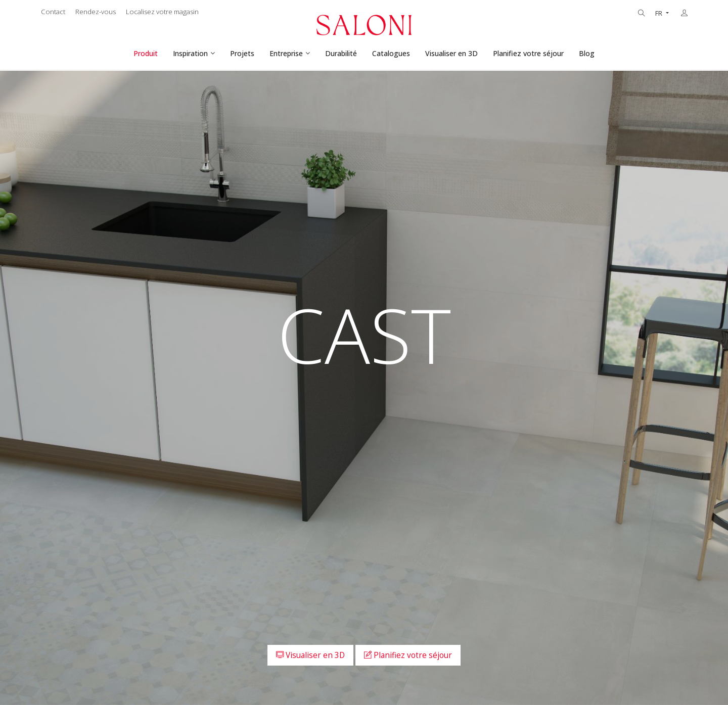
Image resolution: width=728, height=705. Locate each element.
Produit (146, 53)
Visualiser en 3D (451, 53)
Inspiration (190, 53)
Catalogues (391, 53)
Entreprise (286, 53)
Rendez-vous (96, 12)
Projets (242, 53)
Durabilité (341, 53)
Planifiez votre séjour (528, 53)
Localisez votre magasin (162, 12)
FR (659, 13)
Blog (587, 53)
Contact (53, 12)
